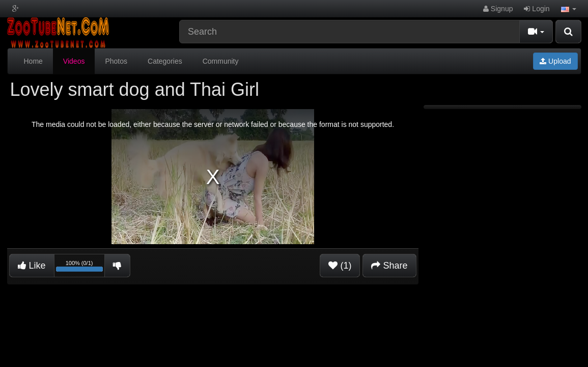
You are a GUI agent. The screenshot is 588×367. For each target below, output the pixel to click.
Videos (74, 61)
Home (33, 61)
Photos (116, 61)
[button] (569, 9)
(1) (340, 266)
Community (221, 61)
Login (537, 9)
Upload (555, 61)
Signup (498, 9)
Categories (165, 61)
